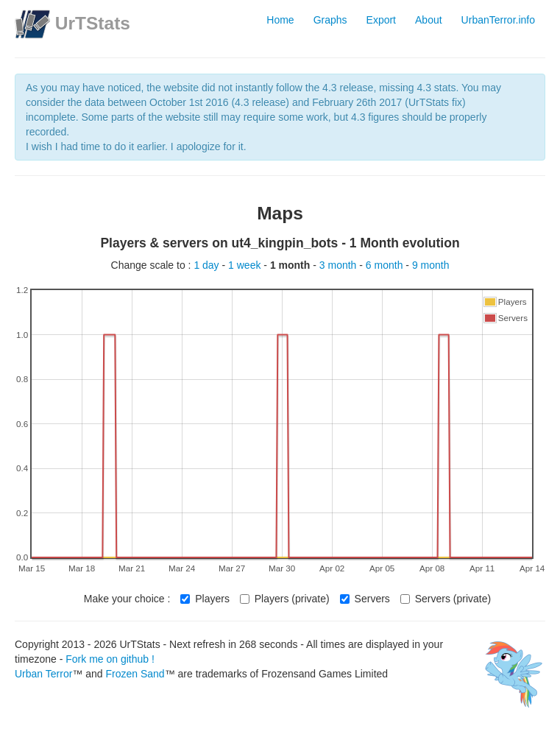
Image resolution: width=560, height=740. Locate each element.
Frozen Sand (135, 674)
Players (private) (285, 599)
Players (205, 599)
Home (280, 20)
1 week (246, 265)
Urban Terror (43, 674)
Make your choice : (127, 599)
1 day (208, 265)
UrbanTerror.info (498, 20)
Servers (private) (446, 599)
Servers (365, 599)
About (429, 20)
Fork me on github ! (110, 659)
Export (381, 20)
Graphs (330, 20)
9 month (431, 265)
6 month (386, 265)
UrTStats (93, 23)
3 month (339, 265)
